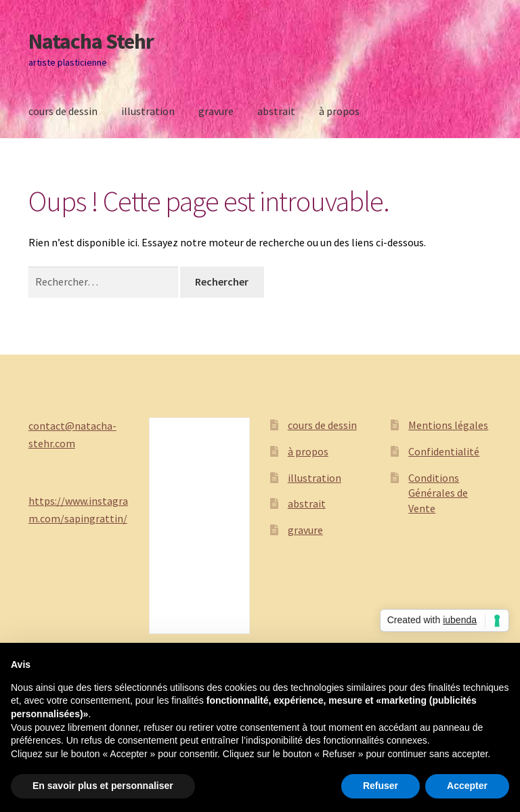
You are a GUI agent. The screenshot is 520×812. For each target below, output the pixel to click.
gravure (216, 111)
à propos (339, 111)
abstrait (276, 111)
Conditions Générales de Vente (438, 493)
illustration (148, 111)
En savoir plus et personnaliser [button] (103, 786)
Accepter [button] (467, 786)
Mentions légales (448, 425)
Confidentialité (444, 451)
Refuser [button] (381, 786)
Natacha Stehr (91, 41)
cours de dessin (63, 111)
